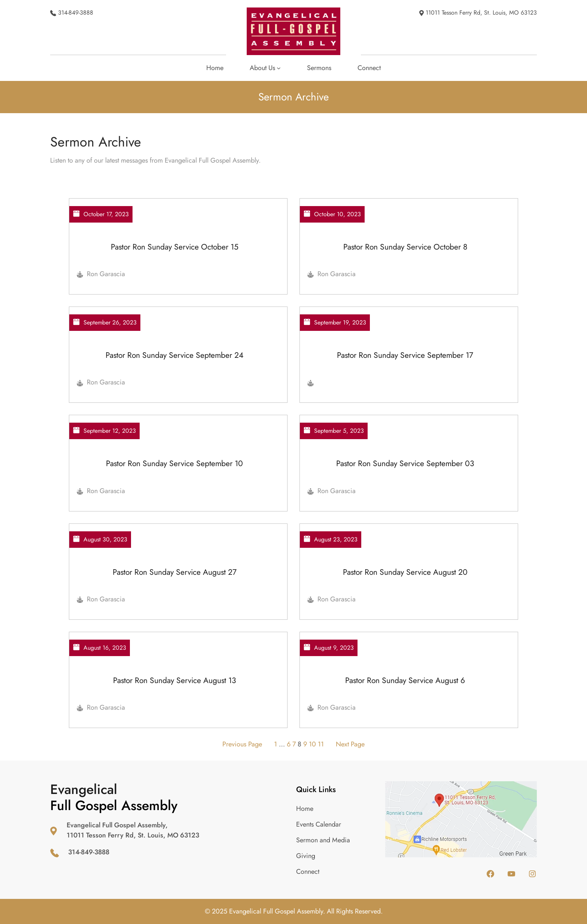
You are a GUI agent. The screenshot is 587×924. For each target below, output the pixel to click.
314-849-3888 (76, 13)
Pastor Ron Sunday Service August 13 (174, 680)
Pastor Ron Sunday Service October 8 (405, 247)
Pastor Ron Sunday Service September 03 (405, 463)
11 (321, 744)
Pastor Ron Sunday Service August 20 (405, 572)
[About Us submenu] (265, 68)
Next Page (350, 744)
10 (312, 744)
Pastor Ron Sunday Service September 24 (174, 355)
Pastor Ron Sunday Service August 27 (175, 572)
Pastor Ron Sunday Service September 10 (174, 463)
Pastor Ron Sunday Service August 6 (405, 680)
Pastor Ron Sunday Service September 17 (405, 355)
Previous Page (242, 744)
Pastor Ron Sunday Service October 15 (175, 247)
